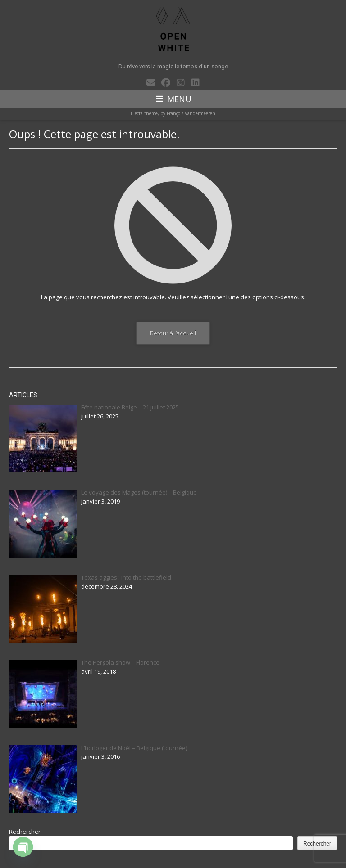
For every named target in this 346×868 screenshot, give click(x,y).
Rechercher (25, 832)
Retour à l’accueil (173, 333)
